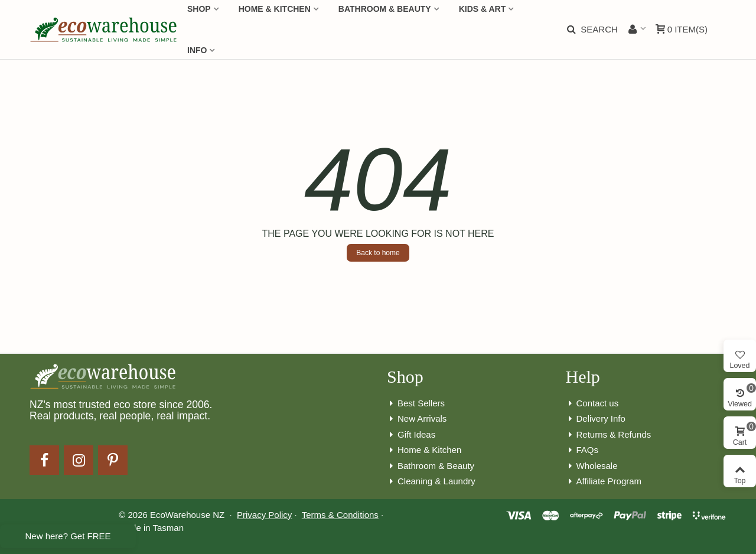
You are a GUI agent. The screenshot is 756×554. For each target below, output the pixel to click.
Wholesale (592, 466)
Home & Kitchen (424, 450)
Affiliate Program (604, 482)
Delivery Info (596, 419)
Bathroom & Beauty (431, 466)
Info (197, 50)
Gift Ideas (411, 435)
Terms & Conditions (340, 515)
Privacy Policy (264, 515)
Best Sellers (416, 404)
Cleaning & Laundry (431, 482)
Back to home (378, 253)
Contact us (592, 404)
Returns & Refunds (609, 435)
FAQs (582, 450)
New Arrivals (417, 419)
